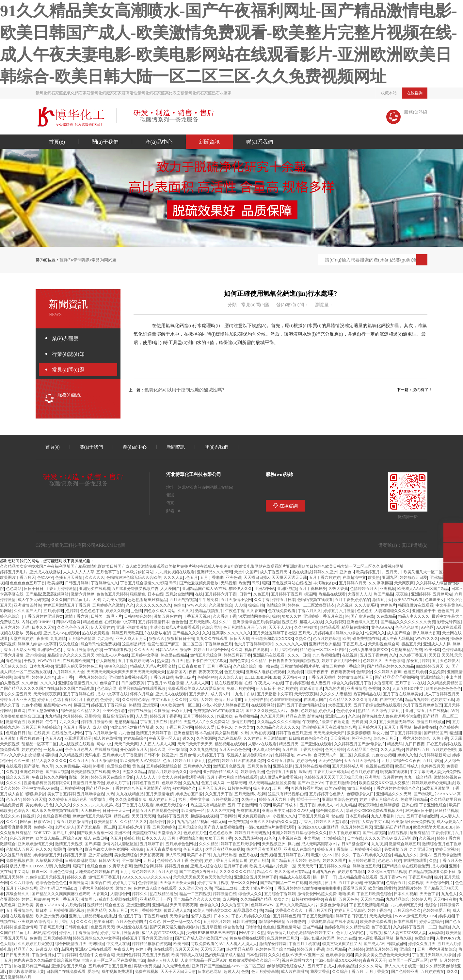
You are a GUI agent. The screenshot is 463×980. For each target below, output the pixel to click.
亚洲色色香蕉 (61, 871)
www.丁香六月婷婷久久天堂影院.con (324, 822)
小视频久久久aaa (284, 816)
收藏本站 (389, 93)
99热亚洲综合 (361, 738)
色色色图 (365, 611)
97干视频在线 (374, 883)
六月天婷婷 (75, 905)
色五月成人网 (213, 783)
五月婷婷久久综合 (335, 866)
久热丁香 (440, 738)
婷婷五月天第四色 (350, 910)
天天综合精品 (372, 899)
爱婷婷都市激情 (351, 871)
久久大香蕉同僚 (235, 905)
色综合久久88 (209, 905)
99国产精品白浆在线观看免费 (406, 866)
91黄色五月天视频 (156, 955)
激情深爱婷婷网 (273, 944)
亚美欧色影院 (114, 711)
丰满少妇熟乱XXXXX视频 (338, 960)
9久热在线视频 (262, 733)
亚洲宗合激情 (100, 855)
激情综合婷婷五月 (405, 844)
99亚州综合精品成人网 (221, 772)
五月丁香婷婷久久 (199, 716)
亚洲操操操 (35, 655)
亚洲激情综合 (432, 677)
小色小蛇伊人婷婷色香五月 (226, 705)
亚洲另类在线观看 (95, 588)
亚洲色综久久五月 (362, 622)
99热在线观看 (163, 949)
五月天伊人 (199, 694)
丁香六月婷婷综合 (415, 738)
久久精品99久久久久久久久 (278, 727)
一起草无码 (53, 749)
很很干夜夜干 (317, 672)
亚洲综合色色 (49, 649)
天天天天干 (307, 866)
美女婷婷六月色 (39, 805)
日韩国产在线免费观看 (66, 971)
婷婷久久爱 (205, 727)
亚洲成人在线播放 (45, 572)
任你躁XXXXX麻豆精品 (318, 827)
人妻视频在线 (290, 838)
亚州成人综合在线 (206, 866)
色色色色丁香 (92, 611)
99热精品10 (135, 705)
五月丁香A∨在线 (410, 683)
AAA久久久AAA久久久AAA (147, 877)
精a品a (269, 910)
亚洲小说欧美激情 (132, 627)
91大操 (96, 600)
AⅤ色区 (428, 627)
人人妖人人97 (146, 777)
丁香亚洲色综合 (433, 805)
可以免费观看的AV (254, 816)
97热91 (261, 910)
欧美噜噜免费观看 (376, 921)
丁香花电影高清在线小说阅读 (333, 921)
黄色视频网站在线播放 (292, 583)
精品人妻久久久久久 (49, 760)
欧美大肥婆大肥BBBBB (433, 827)
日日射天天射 (18, 955)
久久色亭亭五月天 (73, 627)
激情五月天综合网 (206, 655)
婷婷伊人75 (326, 711)
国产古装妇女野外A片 (198, 871)
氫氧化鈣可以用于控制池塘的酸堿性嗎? (184, 390)
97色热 (245, 971)
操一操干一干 (325, 877)
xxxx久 (39, 816)
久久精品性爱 (358, 927)
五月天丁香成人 (321, 966)
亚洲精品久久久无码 (215, 572)
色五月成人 (193, 849)
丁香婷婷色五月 (218, 644)
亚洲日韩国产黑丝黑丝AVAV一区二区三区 (228, 966)
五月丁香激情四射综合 (306, 705)
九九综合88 (105, 638)
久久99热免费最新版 (131, 799)
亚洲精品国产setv (441, 577)
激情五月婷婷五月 (382, 949)
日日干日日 (34, 588)
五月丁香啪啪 (212, 577)
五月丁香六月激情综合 (437, 949)
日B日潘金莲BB (355, 844)
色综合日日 (16, 733)
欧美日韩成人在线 (187, 955)
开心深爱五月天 (134, 749)
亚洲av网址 (373, 777)
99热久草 (47, 766)
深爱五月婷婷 (418, 661)
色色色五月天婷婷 (112, 594)
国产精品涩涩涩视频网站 (47, 594)
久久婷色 (29, 683)
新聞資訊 (209, 142)
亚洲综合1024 (407, 949)
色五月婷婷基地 (327, 638)
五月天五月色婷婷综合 (41, 727)
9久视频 (12, 772)
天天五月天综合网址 (361, 760)
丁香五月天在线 (154, 722)
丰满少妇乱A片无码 (317, 938)
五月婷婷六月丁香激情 (122, 755)
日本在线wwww (355, 838)
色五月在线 (248, 855)
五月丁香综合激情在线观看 (377, 705)
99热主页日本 (104, 921)
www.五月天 (177, 661)
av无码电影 (93, 755)
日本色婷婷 (256, 955)
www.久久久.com (294, 655)
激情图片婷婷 (410, 888)
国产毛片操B (64, 833)
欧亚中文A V (322, 855)
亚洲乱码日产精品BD (393, 827)
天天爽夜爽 (404, 583)
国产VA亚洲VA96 (311, 783)
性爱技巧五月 (418, 749)
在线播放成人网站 (67, 733)
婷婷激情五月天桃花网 (92, 816)
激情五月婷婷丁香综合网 (343, 666)
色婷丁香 (143, 949)
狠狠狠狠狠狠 (359, 733)
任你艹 (51, 722)
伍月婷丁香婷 (235, 866)
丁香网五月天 (51, 927)
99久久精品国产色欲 (362, 749)
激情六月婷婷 (83, 594)
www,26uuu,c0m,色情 (137, 611)
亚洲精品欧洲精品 (325, 644)
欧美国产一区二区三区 (408, 960)
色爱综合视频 (119, 766)
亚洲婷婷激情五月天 (35, 844)
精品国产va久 (24, 949)
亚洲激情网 (357, 688)
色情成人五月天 (20, 849)
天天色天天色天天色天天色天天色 (202, 877)
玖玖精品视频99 (447, 810)
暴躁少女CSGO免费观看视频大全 (375, 810)
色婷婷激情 (148, 883)
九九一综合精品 (418, 777)
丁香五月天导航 (14, 938)
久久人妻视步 (392, 749)
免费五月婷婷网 (240, 688)
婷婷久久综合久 (349, 633)
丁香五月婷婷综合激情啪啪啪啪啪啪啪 (307, 888)
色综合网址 (212, 627)
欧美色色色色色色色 (443, 688)
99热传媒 (214, 760)
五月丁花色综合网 (22, 888)
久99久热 (354, 716)
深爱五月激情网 (436, 788)
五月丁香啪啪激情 (422, 816)
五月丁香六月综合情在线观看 (232, 777)
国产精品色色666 (98, 788)
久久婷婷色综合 (136, 699)
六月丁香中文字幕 (194, 799)
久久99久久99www (84, 921)
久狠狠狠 (362, 755)
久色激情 (62, 866)
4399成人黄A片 (220, 694)
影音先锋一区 (193, 810)
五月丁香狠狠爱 (312, 588)
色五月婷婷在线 (364, 772)
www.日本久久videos (221, 916)
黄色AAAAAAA (49, 905)
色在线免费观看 (282, 611)
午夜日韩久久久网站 (49, 777)
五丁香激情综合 (20, 910)
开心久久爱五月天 (16, 694)
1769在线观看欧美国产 (78, 661)
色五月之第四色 (350, 933)
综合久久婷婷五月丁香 (352, 683)
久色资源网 (206, 738)
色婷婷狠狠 (390, 805)
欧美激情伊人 (106, 822)
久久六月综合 (22, 883)
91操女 (171, 822)
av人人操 (240, 605)
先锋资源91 (359, 722)
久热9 (261, 933)
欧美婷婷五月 (368, 572)
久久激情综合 (221, 605)
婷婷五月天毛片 (14, 572)
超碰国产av (81, 705)
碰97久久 (188, 738)
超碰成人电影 (47, 949)
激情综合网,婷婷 (148, 866)
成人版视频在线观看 (77, 744)
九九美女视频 (114, 600)
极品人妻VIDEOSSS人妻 (31, 866)
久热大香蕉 (338, 588)
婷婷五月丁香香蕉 (166, 716)
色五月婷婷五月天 (357, 827)
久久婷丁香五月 (413, 655)
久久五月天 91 (79, 760)
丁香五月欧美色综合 (374, 894)
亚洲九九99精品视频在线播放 (92, 916)
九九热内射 (335, 688)
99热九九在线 (346, 938)
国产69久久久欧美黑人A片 (267, 711)
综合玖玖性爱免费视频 (100, 644)
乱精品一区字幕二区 (39, 744)
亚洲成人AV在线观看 (62, 633)
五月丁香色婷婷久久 (138, 871)
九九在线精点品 (130, 794)
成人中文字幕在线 (112, 694)
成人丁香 (65, 677)
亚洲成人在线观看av (171, 694)
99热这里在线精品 (174, 655)
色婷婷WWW (262, 905)
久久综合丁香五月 (387, 711)
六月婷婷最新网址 (435, 755)
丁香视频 (374, 933)
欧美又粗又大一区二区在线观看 (431, 572)
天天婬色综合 (330, 760)
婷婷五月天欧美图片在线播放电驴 (141, 633)
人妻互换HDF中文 (408, 688)
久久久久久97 (95, 577)
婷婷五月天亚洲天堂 (18, 699)
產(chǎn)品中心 (159, 142)
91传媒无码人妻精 (177, 910)
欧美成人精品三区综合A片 (59, 838)
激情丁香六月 (77, 616)
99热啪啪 (99, 766)
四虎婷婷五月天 (430, 666)
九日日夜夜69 (415, 744)
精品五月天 (289, 744)
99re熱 (337, 855)
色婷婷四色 (171, 783)
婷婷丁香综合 (379, 910)
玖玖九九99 (281, 899)
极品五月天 (411, 644)
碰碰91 (444, 638)
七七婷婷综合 (333, 838)
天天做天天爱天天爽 (177, 883)
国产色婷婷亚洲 (405, 971)
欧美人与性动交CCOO (212, 910)
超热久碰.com (404, 938)
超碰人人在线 (311, 622)
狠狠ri (266, 583)
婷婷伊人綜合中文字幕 (37, 644)
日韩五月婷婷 (77, 583)
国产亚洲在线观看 (316, 744)
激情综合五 (16, 722)
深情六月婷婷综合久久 (168, 772)
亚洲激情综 (177, 749)
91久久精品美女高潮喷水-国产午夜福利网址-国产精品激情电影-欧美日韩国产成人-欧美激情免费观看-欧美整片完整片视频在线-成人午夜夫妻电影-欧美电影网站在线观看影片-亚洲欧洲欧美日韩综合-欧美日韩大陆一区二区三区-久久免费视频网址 (202, 566)
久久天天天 (144, 649)
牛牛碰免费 (209, 600)
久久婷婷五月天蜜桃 (35, 944)
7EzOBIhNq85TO (42, 833)
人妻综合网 (120, 894)
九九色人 (449, 894)
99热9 (188, 661)
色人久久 (43, 849)
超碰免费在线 (425, 727)
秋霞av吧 (59, 849)
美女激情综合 (126, 855)
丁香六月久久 (310, 611)
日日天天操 (240, 638)
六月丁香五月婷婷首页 (423, 705)
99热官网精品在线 (367, 694)
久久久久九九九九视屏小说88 (96, 805)
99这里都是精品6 (134, 644)
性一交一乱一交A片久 (182, 921)
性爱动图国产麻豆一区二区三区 (175, 644)
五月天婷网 (168, 871)
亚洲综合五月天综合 (69, 966)
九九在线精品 (230, 738)
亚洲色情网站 (289, 927)
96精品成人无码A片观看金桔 (153, 666)
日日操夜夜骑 (133, 683)
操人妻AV (262, 788)
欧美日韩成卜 (285, 805)
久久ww (386, 688)
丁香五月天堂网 (179, 727)
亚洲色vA (347, 572)
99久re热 (208, 888)
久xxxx (448, 666)
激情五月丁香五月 (104, 877)
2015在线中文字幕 (391, 699)
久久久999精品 (209, 844)
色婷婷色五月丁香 (173, 860)
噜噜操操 (346, 894)
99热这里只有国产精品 (31, 966)
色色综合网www (107, 688)
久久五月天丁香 (219, 794)
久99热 (245, 733)
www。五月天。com (391, 572)
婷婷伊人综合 (43, 677)
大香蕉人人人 (359, 594)
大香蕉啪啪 (384, 683)
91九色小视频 (31, 705)
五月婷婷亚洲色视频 (67, 910)
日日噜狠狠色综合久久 (308, 738)
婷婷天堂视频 (447, 849)
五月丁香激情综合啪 (185, 838)
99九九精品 (53, 716)
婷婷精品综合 (135, 738)
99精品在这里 (295, 716)
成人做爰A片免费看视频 (281, 777)
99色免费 (35, 938)
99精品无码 (395, 744)
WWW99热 (304, 755)
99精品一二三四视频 (195, 894)
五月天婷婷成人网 (348, 766)
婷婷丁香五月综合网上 (341, 661)
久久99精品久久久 (134, 822)
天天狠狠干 (90, 810)
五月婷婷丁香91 (152, 844)
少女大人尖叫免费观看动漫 (181, 777)
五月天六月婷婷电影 (316, 633)
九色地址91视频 (383, 755)
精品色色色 (93, 622)
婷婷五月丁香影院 (333, 849)
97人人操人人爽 (197, 683)
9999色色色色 (179, 622)
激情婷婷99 (157, 822)
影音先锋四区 (449, 622)
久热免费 (437, 672)
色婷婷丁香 (110, 699)
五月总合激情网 (179, 594)
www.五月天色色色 (259, 766)
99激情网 (87, 899)
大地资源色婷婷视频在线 (97, 871)
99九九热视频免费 (326, 655)
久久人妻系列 (366, 605)
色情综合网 (276, 605)
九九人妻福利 (383, 816)
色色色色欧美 (407, 627)
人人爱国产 (170, 588)
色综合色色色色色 (51, 883)
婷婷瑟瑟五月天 (47, 855)
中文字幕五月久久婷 (169, 699)
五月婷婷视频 (72, 788)
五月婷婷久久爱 (197, 766)
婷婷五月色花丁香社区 (57, 699)
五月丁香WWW (393, 877)
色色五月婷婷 (22, 838)
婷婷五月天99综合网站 (211, 649)
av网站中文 (104, 744)
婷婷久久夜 (77, 877)
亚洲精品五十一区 (155, 899)
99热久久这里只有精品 (292, 871)
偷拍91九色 (75, 849)
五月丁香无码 (219, 666)
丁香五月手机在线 (304, 944)
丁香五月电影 (420, 877)
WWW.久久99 (197, 605)
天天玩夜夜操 (306, 694)
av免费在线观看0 (248, 810)
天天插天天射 (381, 916)
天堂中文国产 (246, 572)
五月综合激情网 (82, 638)
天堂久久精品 (134, 772)
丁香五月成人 (354, 644)
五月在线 (290, 749)
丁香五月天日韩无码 (331, 772)
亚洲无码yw (150, 705)
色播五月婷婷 (415, 672)
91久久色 (155, 921)
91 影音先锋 (315, 716)
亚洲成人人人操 (437, 644)
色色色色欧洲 (221, 833)
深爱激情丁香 (101, 799)
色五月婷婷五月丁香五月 (184, 760)
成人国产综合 (399, 633)
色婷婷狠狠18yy (207, 677)
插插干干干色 (308, 799)
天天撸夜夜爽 (294, 677)
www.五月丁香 (281, 788)
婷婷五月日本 (284, 600)
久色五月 (261, 594)
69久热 (110, 794)
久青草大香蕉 (120, 866)
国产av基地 (32, 766)
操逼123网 (20, 711)
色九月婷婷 (287, 688)
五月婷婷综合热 (90, 794)
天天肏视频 (340, 738)
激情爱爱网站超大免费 (317, 894)
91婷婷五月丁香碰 (311, 949)
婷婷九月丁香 (118, 783)
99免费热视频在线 (20, 860)
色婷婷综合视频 (339, 955)
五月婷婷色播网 (362, 860)
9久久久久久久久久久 (153, 605)
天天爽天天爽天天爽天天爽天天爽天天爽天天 (126, 672)
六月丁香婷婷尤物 (146, 910)
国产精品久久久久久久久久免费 (408, 622)
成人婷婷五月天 (162, 799)
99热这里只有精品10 (240, 949)
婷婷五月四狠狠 (35, 899)
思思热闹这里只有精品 (148, 600)
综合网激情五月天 (71, 944)
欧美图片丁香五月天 (18, 577)
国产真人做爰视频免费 (223, 827)
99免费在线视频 (147, 971)
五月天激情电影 (160, 794)
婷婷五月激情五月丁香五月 (67, 605)
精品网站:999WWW (57, 705)
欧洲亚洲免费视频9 (51, 916)
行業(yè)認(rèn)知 (68, 354)
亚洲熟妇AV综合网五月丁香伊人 (46, 921)
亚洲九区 (390, 577)
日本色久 (225, 727)
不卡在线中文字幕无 (209, 661)
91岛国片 (67, 949)
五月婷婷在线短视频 (312, 766)
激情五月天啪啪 (430, 722)
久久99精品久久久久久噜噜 (279, 722)
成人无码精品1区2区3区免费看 (272, 783)
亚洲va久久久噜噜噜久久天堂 (273, 822)
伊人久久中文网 (220, 810)
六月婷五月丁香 (211, 755)
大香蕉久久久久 (289, 910)
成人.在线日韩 (96, 838)
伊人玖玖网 (175, 855)
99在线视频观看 (415, 860)
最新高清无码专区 (118, 716)
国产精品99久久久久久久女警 (197, 899)
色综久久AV (10, 816)
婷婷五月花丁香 (237, 655)
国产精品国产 (436, 733)
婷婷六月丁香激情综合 (79, 933)
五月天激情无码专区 (397, 722)
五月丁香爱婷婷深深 (352, 600)
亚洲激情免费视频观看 (128, 677)
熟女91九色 (380, 733)
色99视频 (374, 688)
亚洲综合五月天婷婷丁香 (256, 877)
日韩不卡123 (152, 755)
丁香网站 (228, 816)
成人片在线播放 (107, 738)
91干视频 (30, 661)
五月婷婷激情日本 (154, 622)
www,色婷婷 (71, 611)
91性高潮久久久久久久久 (231, 633)
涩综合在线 (101, 883)
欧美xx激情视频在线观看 (91, 772)
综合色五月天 (385, 738)
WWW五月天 (49, 661)
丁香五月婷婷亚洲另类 (43, 616)
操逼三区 (40, 871)
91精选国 (455, 733)
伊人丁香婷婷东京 (344, 833)
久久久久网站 (371, 966)
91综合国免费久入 (330, 810)
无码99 (25, 627)
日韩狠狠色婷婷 (138, 616)
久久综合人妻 (231, 677)
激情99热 (185, 649)
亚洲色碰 (233, 577)
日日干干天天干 (116, 810)
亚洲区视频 (287, 588)
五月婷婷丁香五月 (287, 594)
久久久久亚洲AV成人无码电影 (391, 838)
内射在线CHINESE (38, 622)
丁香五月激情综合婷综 (83, 649)
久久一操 (22, 760)
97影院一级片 (79, 777)
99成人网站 (230, 899)
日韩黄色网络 (239, 788)
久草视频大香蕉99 (49, 860)
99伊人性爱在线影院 (132, 927)
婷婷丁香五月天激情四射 (226, 860)
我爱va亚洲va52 (169, 755)
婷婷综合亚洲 (252, 772)
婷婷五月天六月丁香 (277, 799)
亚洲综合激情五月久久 (78, 683)
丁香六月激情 (12, 655)
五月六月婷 (10, 627)
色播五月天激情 (69, 577)
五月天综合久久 (407, 910)
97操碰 (276, 616)
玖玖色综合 (69, 644)
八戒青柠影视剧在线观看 (116, 899)
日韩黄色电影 (77, 927)
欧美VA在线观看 (408, 600)
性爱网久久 (375, 633)
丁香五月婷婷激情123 (406, 733)
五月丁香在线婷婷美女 (403, 694)
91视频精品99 (95, 905)
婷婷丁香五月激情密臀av (120, 933)
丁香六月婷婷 (311, 749)
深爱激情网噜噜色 (254, 616)
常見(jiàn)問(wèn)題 (104, 260)
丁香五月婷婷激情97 (61, 588)
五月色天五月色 (212, 788)
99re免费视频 (416, 883)
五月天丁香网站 (398, 727)
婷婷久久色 (407, 755)
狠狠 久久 (157, 638)
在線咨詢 (415, 93)
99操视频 (29, 816)
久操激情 (162, 711)
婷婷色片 (388, 605)
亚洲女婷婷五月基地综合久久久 (299, 833)
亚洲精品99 (160, 905)
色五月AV (54, 738)
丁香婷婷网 (67, 955)
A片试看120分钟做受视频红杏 (135, 588)
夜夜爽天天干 (375, 960)
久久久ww (12, 822)
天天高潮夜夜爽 (184, 905)
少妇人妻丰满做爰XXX (369, 649)
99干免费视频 (238, 822)
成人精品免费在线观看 (358, 877)
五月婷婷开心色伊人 (327, 794)
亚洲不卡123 (122, 833)
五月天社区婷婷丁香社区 (275, 633)
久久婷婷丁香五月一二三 (415, 927)
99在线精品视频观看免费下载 (432, 871)
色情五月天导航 (228, 699)
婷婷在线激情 (140, 711)
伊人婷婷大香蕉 (426, 633)
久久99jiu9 (393, 655)
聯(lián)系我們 (260, 142)
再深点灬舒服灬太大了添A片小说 (243, 888)
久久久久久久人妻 (291, 644)
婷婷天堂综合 (431, 921)
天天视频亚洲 (274, 844)
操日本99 (41, 910)
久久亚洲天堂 (190, 888)
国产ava (281, 705)
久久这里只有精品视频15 (387, 871)
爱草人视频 (201, 916)
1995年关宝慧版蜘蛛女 (43, 711)
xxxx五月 (231, 805)
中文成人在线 (118, 944)
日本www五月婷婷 (357, 816)
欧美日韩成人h (407, 766)
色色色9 (269, 927)
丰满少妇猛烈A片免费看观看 (175, 627)
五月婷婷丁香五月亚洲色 (110, 966)
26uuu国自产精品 (312, 927)
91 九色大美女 (244, 727)
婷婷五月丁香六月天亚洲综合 (148, 938)
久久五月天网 (272, 716)
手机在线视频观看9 (227, 683)
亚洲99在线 (409, 805)
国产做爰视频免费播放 (199, 583)
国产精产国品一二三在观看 (284, 883)
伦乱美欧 (225, 716)
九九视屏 (379, 844)
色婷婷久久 (373, 661)
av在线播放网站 (106, 749)
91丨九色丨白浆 (243, 694)
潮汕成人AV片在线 (113, 655)
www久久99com (206, 633)
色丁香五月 (381, 927)
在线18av (248, 683)
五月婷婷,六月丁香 (134, 827)
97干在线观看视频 (118, 649)
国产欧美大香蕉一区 (95, 833)
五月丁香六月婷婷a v (325, 577)
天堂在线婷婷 (22, 638)
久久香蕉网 (256, 611)
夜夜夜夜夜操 (210, 672)
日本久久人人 (153, 838)
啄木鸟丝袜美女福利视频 (217, 733)
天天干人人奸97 (280, 627)
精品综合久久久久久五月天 (71, 655)
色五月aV (13, 799)
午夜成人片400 (123, 949)
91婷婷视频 (446, 916)
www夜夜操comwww (331, 899)
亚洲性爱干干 (424, 611)
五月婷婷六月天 (353, 583)
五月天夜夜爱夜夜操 (164, 849)
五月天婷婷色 (164, 827)
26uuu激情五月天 (382, 600)
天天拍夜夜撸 (445, 899)
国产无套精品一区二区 (96, 827)
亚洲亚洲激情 (138, 905)
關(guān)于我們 (105, 142)
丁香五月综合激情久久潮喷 (144, 583)
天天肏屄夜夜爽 (47, 694)
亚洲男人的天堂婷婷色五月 (79, 666)
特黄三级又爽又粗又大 (342, 944)
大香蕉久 (100, 894)
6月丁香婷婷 (88, 699)
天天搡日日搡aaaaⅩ (257, 577)
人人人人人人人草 (79, 572)
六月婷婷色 (73, 716)
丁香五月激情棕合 (341, 783)
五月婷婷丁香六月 (294, 855)
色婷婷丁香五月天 (173, 816)
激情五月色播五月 (229, 766)
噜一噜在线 (268, 666)
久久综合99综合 (245, 666)
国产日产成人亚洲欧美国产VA (201, 938)
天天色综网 (394, 661)
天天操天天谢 (212, 949)
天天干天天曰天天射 (178, 971)
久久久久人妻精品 (336, 694)
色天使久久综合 (14, 666)
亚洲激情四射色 (27, 605)
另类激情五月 (396, 849)
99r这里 (434, 960)
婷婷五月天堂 (35, 799)
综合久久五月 (18, 777)
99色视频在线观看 (379, 766)
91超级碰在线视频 (204, 816)
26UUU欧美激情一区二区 (180, 705)
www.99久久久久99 (48, 683)
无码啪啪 (96, 944)
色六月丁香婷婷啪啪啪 (254, 644)
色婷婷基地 (452, 649)
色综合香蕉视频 (56, 816)
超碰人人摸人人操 (163, 960)
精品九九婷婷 (417, 699)
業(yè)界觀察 (65, 338)
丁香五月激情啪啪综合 (369, 905)
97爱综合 (93, 971)
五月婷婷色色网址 (181, 844)
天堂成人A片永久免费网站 (207, 722)
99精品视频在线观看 (230, 744)
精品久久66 (265, 871)
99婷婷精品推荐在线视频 (152, 944)
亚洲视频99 (388, 588)
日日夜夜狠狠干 (192, 666)
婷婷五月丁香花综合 (109, 705)
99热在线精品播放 (164, 894)
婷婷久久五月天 (422, 944)
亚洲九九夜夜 (324, 871)
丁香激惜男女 (43, 955)
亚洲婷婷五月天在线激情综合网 (329, 727)
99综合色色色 (233, 927)
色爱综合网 (424, 938)
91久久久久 (185, 611)
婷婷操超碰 (347, 966)
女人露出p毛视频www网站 (376, 938)
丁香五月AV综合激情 (165, 683)
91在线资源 (41, 733)
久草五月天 (118, 910)
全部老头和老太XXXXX (272, 638)
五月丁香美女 (377, 971)
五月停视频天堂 (225, 799)
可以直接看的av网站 (307, 788)
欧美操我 (55, 583)
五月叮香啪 (432, 760)
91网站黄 (26, 822)
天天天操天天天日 (329, 733)
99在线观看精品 (22, 916)
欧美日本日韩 (199, 855)
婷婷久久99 (140, 894)
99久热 (433, 860)
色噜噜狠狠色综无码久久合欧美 (134, 577)
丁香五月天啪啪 (322, 677)
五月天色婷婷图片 (131, 921)
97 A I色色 (270, 838)
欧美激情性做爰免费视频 (413, 822)
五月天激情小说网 (236, 600)
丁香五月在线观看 (138, 805)
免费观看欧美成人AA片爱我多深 (196, 688)
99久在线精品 (386, 616)
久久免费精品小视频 (73, 766)
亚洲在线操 (283, 766)
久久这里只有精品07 (16, 855)
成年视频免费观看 (117, 971)
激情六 (425, 855)
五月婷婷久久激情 (108, 605)
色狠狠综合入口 (360, 794)
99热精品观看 (330, 627)
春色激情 (14, 661)
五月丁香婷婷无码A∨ (136, 661)
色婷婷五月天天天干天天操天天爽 (333, 777)
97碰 (30, 733)
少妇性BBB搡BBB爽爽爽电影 (212, 933)
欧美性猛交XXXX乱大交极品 (384, 783)
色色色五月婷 (390, 860)
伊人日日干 (266, 688)
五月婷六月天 (370, 727)
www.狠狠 (294, 711)
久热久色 (303, 638)
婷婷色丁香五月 (146, 783)
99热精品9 (364, 711)
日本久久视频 (406, 894)
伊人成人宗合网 (266, 749)
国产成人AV (374, 944)
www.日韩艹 (245, 594)
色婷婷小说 (43, 827)
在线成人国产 (315, 699)
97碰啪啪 (51, 755)
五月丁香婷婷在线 (79, 694)
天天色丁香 (429, 894)
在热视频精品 (246, 716)
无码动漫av (436, 933)
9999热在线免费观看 (96, 633)
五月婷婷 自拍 (256, 699)
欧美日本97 (432, 649)
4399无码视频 (229, 583)
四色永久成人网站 (160, 611)
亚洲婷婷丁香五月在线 (323, 616)
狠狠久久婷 (292, 616)
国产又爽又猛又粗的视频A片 (175, 927)
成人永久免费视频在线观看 (55, 810)
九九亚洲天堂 (421, 849)
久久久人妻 (173, 577)
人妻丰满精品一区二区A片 (204, 960)
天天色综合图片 (439, 883)
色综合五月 (396, 883)
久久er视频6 (345, 605)
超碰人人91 (231, 971)
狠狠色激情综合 (333, 905)
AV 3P (454, 711)
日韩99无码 (218, 822)
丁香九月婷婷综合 (91, 677)
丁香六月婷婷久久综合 (372, 855)
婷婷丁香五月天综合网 (240, 844)
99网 (448, 722)
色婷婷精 (309, 711)
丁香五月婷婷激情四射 (72, 822)
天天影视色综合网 (384, 644)
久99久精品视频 (71, 755)
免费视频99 (268, 855)
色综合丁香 (109, 683)
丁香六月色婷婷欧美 (96, 888)
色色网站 (14, 588)
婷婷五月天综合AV (172, 805)
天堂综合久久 (169, 833)
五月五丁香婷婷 (374, 655)
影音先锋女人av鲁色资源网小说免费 (391, 716)
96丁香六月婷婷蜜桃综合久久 (396, 788)
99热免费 (244, 583)
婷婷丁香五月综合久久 (379, 799)
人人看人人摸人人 (241, 944)
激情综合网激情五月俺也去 (282, 921)
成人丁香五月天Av (275, 572)
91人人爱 (142, 716)
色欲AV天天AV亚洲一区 (303, 955)
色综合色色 (97, 866)
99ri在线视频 (350, 655)
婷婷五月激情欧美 (97, 722)
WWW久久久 (427, 638)
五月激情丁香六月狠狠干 (22, 738)
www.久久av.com (346, 855)
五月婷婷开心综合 (366, 849)
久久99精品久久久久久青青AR (353, 699)
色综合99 (179, 605)
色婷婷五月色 (195, 833)
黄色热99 (138, 766)
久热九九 (191, 783)
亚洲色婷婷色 (32, 772)
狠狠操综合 (35, 794)
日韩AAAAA (166, 649)
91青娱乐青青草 (311, 688)
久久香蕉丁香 (225, 616)
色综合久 (22, 810)
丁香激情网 (247, 805)
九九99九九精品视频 (193, 822)
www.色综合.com (431, 905)
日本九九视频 (41, 666)
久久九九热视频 (203, 749)
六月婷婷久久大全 (69, 672)
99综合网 (195, 772)
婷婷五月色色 (177, 866)
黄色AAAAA (382, 627)
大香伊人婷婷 (201, 699)
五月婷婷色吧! (444, 749)
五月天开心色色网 (234, 749)
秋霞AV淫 (42, 822)
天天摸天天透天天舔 (289, 577)
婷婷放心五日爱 (413, 577)
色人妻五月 (321, 683)
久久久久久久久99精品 (237, 871)
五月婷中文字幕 (145, 655)
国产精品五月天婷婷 (289, 860)
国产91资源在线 (362, 616)
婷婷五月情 (259, 860)
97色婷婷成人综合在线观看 (155, 888)
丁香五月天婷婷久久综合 (434, 955)
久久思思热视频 (248, 838)
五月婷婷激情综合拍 (164, 766)
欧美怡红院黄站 (382, 888)
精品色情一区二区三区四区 (323, 649)
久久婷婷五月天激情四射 (265, 738)
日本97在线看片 (406, 921)
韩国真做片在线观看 (416, 605)
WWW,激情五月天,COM (415, 916)
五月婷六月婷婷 (217, 921)
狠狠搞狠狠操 (45, 933)
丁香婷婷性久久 (104, 583)
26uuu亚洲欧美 (25, 905)
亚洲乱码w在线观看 (269, 655)
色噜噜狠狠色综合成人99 (286, 966)
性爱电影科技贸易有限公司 (47, 783)
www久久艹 (225, 622)
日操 (306, 655)
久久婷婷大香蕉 (388, 672)
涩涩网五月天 (355, 888)
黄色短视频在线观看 (247, 938)
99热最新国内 (177, 672)
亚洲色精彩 (184, 733)
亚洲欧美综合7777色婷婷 (340, 799)
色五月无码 (234, 672)
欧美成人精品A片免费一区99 (272, 866)
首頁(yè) (57, 142)
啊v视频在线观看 (394, 772)
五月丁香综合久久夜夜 (401, 760)
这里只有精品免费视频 (225, 849)
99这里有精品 (420, 833)
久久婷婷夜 (335, 622)
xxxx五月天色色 (348, 899)
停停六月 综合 (142, 694)
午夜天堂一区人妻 (165, 738)
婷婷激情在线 (225, 894)
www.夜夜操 (42, 638)
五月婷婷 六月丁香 (221, 594)
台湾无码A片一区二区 (333, 755)
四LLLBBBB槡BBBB (263, 677)
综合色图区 (115, 905)
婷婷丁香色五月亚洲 (294, 733)
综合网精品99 (336, 949)
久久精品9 (259, 661)
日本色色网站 (210, 971)
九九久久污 (69, 722)
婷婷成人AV (328, 805)
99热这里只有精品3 (414, 799)
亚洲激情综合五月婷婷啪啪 (256, 622)
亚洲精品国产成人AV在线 (204, 588)
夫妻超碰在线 (144, 833)
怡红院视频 (398, 833)
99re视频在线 (290, 622)
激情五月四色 (243, 722)
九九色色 (126, 733)
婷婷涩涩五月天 (366, 866)
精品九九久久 (406, 855)
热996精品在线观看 (332, 594)
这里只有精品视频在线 (288, 794)
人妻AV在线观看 (263, 744)
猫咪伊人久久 (240, 588)
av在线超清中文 (354, 577)
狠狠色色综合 (116, 666)
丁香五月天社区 (318, 910)
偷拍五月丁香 (130, 916)
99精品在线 (121, 816)
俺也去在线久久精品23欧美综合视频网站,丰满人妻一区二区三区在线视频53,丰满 (79, 960)
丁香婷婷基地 (297, 683)
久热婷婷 (295, 672)
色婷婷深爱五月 (437, 910)
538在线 (199, 594)
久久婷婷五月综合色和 (68, 799)
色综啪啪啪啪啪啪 (285, 699)
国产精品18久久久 (186, 633)
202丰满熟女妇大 (325, 583)
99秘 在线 (337, 816)
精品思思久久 (245, 910)
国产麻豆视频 (57, 772)
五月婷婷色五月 (287, 916)
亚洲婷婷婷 (421, 594)
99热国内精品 (97, 910)
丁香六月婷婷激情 (101, 733)
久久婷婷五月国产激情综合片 (359, 744)
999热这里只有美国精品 (264, 849)
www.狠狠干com (79, 866)
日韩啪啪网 (396, 944)
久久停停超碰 (380, 583)
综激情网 (22, 677)
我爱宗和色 (368, 805)
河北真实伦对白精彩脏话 (132, 727)
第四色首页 (239, 661)
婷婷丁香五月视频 (213, 883)
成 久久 (452, 971)
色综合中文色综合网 (97, 955)
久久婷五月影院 (281, 760)
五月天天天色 (186, 949)
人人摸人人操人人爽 (157, 744)
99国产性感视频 (374, 833)
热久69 (116, 772)
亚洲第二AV (336, 716)
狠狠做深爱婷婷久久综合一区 (254, 960)
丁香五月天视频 (197, 616)
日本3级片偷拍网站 (138, 572)
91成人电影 (100, 727)
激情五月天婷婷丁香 (154, 733)
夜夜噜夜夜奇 (343, 672)
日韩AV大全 (109, 860)
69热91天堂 (163, 661)
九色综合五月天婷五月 (45, 877)
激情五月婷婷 (359, 788)
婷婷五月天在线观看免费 (243, 760)
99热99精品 (176, 722)
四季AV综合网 (69, 622)
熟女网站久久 (184, 788)
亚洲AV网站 (265, 588)
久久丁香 (262, 600)
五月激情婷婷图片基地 (300, 666)
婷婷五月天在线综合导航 (112, 777)
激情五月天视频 (69, 844)
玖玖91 (173, 583)
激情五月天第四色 (88, 783)
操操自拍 (256, 605)
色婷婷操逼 (346, 711)
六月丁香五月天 (65, 899)
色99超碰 (444, 927)
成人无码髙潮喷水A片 (320, 844)
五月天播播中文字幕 (275, 694)
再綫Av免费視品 (147, 966)
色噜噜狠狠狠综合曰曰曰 (22, 716)
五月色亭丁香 (108, 572)
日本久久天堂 (43, 627)
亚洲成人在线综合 (299, 849)
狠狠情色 (138, 594)
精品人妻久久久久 (414, 616)
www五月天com (149, 860)
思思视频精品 (126, 722)
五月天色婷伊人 (446, 661)
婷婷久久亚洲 (326, 572)
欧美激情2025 (454, 933)
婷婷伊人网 (422, 899)
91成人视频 (439, 866)
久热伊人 (249, 799)
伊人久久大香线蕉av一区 (404, 966)
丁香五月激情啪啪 (318, 916)
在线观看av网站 (263, 705)
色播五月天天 (103, 927)
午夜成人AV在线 (269, 683)
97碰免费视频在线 (366, 638)
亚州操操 (92, 716)
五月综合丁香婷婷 (280, 894)
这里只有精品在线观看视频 (142, 688)
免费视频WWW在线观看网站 (218, 711)
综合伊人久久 (250, 894)
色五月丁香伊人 (77, 727)
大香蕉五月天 (340, 705)
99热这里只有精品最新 (208, 805)
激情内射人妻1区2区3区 (120, 844)
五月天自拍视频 (183, 600)
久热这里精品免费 (407, 649)
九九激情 (58, 638)
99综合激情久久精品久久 (81, 711)
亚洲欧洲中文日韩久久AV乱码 (288, 810)
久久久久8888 (63, 805)
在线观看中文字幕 (120, 622)
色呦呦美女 (435, 600)
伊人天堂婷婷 (103, 627)
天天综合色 (179, 916)
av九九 (401, 816)
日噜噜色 (253, 927)
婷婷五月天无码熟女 (252, 833)
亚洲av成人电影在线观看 (265, 672)
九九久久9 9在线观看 (212, 638)
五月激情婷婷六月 (16, 977)
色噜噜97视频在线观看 (315, 600)
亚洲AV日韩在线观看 (93, 949)
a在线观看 (14, 766)
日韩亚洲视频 (244, 921)
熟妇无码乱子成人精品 (225, 955)
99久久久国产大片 (27, 611)
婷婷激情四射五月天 (355, 677)
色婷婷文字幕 (442, 699)
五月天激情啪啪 (104, 760)
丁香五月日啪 (162, 677)
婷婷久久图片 (334, 860)
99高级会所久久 (18, 894)
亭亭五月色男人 (79, 749)
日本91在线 (155, 594)
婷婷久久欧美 (117, 611)
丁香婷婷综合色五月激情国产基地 (141, 788)
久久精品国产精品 (256, 899)
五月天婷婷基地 (57, 938)
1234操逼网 (310, 594)
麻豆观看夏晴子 (78, 738)
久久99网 (237, 649)
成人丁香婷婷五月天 (442, 694)
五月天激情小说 (203, 622)
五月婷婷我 (53, 611)
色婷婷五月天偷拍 (282, 772)
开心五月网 (181, 711)
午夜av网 (265, 805)
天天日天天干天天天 (195, 744)
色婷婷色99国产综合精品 (275, 949)
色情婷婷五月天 (364, 588)
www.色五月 (192, 577)
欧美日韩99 (36, 722)
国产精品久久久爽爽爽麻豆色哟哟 (61, 894)
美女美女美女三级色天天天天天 (382, 955)
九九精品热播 (225, 855)
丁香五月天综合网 (314, 816)
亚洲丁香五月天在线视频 (427, 711)
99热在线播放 (302, 572)
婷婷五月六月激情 (339, 611)
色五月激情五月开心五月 (245, 627)
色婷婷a (196, 860)
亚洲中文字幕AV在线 (40, 788)
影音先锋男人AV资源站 (140, 760)
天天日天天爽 (126, 744)
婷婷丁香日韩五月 (351, 916)
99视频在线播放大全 (297, 960)
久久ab (130, 605)
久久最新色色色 (176, 966)
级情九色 (123, 888)
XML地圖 (116, 545)
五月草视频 (212, 927)
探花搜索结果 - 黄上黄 (26, 971)
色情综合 (364, 672)
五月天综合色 (190, 827)
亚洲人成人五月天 (131, 638)
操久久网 (158, 749)
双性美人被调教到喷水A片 (250, 755)
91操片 (438, 877)
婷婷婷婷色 (31, 749)
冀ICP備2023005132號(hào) (415, 545)
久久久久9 (14, 783)
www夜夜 (193, 672)
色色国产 (445, 611)
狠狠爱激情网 (25, 927)
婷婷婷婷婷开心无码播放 (433, 783)
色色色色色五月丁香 (27, 583)
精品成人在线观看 (295, 877)
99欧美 (346, 638)
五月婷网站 (442, 594)
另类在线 (33, 633)
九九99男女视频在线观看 (175, 572)
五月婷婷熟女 (432, 971)
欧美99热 (374, 577)
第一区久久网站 (244, 883)
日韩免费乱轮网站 (81, 860)
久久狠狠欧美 (306, 627)
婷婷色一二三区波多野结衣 (311, 605)
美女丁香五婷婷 (61, 794)
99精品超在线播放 (355, 627)
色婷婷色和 (334, 927)
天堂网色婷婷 (128, 955)
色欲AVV (45, 577)
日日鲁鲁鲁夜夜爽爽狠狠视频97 (294, 661)
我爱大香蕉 (320, 971)
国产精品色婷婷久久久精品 (391, 666)
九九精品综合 (398, 899)
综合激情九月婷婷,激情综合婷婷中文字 (301, 933)
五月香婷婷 (392, 777)
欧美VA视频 (335, 788)
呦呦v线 (305, 772)
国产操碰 (92, 844)
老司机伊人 (65, 827)
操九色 (294, 844)
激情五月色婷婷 (168, 616)
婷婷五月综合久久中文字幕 (96, 938)
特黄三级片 (185, 677)
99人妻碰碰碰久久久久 (392, 611)
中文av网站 (311, 838)
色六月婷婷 (335, 749)
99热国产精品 (383, 594)
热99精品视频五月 (209, 611)
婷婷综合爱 (306, 760)
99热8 (347, 616)
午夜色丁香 (235, 611)
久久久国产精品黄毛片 (71, 600)
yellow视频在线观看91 (256, 649)
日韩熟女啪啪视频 (307, 899)
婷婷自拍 (132, 838)
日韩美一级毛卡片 (106, 616)
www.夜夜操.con (402, 594)
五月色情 (187, 755)
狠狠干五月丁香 (218, 838)
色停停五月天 (433, 766)
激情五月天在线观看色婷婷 (155, 810)
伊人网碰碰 (106, 661)
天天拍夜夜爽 (152, 855)
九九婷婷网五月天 (406, 905)
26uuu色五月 (116, 838)
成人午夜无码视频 (33, 600)
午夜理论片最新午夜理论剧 (326, 722)
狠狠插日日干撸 (181, 638)
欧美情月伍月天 (323, 883)
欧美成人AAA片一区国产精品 (423, 588)
